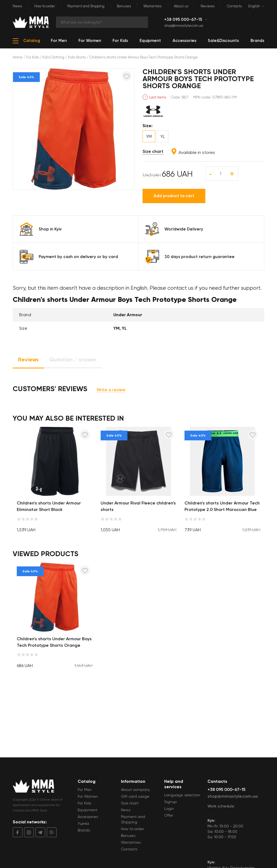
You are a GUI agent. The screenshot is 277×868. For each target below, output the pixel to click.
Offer (169, 815)
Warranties (152, 6)
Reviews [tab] (28, 359)
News (17, 6)
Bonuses (124, 6)
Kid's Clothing (53, 57)
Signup (171, 802)
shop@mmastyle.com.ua (184, 26)
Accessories (88, 817)
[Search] (102, 22)
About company (135, 790)
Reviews (208, 6)
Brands (84, 830)
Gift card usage (135, 796)
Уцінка (83, 823)
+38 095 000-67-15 (184, 19)
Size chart (153, 151)
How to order (45, 6)
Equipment (88, 810)
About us (181, 6)
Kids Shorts (77, 57)
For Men (85, 790)
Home (18, 57)
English (254, 6)
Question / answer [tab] (73, 359)
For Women (88, 796)
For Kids (32, 57)
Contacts (234, 6)
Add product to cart (174, 196)
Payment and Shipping (86, 6)
